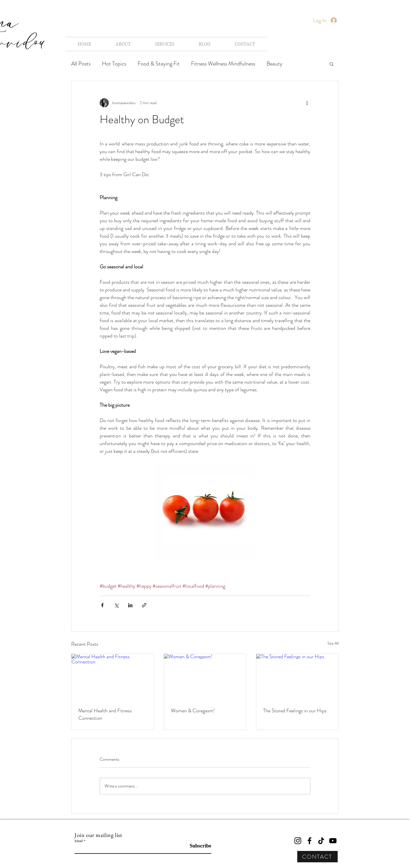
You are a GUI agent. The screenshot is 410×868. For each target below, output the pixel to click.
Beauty (274, 64)
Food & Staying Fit (159, 64)
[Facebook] (309, 841)
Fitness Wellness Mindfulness (223, 64)
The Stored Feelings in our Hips (295, 711)
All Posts (81, 64)
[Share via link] (144, 605)
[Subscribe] (197, 846)
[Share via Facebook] (102, 605)
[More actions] (307, 103)
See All (333, 643)
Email (79, 841)
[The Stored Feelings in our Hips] (297, 677)
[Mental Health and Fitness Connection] (113, 677)
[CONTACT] (317, 857)
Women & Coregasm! (193, 711)
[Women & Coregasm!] (205, 677)
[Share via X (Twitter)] (116, 605)
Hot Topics (114, 64)
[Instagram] (298, 841)
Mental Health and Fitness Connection (105, 714)
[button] (332, 64)
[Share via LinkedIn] (130, 605)
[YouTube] (333, 841)
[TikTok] (321, 841)
